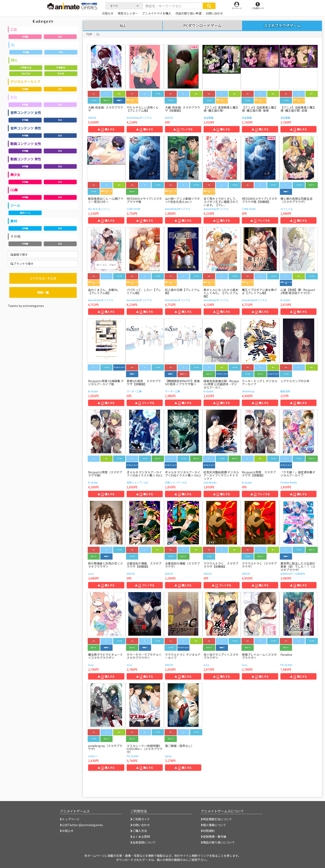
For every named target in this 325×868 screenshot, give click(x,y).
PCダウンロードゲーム (202, 26)
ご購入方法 (139, 831)
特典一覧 (43, 292)
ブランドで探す (22, 264)
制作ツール (25, 213)
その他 (15, 236)
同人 (14, 60)
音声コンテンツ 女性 (26, 113)
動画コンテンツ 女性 (26, 144)
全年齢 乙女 (26, 67)
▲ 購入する (106, 129)
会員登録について (143, 842)
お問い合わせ (140, 825)
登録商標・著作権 (213, 836)
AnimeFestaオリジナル (139, 118)
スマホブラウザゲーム (282, 25)
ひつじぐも (287, 209)
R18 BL (61, 73)
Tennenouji (248, 391)
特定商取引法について (216, 819)
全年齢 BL (61, 67)
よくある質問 (140, 836)
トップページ (70, 819)
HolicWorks (210, 482)
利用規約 (208, 831)
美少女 (15, 175)
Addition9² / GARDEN (293, 574)
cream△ (93, 756)
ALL (123, 26)
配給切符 (285, 391)
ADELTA (92, 118)
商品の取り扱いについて (218, 842)
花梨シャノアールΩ (137, 482)
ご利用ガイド (140, 819)
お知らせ (67, 831)
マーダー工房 (134, 391)
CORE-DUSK (133, 209)
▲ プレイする (183, 129)
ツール (15, 205)
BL (13, 45)
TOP (89, 34)
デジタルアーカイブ (25, 82)
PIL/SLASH (286, 665)
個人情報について (213, 825)
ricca (91, 574)
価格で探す (19, 255)
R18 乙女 (26, 73)
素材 (14, 221)
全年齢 (25, 37)
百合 (14, 97)
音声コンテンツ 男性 (26, 128)
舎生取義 (209, 118)
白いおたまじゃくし (99, 209)
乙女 (14, 29)
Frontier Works (289, 482)
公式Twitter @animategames (82, 825)
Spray (168, 756)
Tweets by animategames (26, 306)
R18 (60, 37)
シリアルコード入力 (43, 278)
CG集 (14, 190)
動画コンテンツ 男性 (26, 159)
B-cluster (285, 300)
